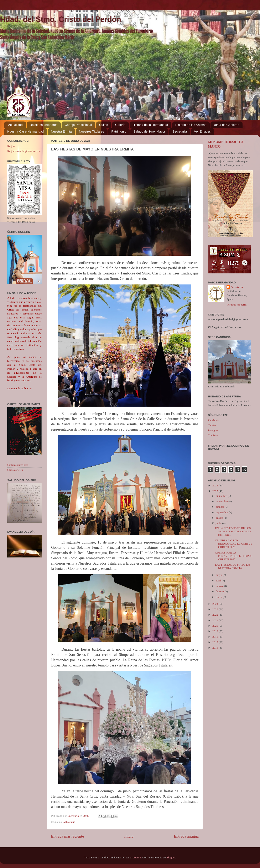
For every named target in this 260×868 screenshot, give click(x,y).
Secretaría (180, 131)
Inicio (129, 836)
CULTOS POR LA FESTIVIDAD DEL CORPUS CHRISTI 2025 (234, 556)
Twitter (212, 425)
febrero (220, 591)
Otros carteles (15, 470)
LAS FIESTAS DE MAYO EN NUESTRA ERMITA (232, 566)
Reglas (11, 146)
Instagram (214, 430)
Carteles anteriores (18, 465)
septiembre (222, 512)
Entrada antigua (186, 836)
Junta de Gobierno (226, 125)
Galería (120, 125)
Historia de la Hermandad (150, 125)
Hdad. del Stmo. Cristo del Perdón (61, 19)
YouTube (213, 435)
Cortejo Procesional (78, 125)
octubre (220, 507)
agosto (220, 518)
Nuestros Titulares (92, 131)
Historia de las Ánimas (191, 125)
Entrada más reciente (67, 836)
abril (219, 581)
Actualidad (15, 125)
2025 (215, 491)
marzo (220, 586)
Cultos (104, 125)
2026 (215, 485)
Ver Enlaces (202, 131)
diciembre (222, 496)
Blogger (171, 857)
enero (219, 597)
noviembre (222, 501)
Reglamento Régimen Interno (24, 151)
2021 (215, 620)
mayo (219, 575)
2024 (215, 604)
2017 (215, 642)
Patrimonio (119, 131)
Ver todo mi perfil (236, 305)
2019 (215, 631)
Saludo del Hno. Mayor (149, 131)
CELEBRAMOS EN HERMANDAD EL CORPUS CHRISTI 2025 (234, 544)
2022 (215, 615)
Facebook (213, 420)
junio (219, 523)
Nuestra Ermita (61, 131)
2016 (215, 648)
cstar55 (137, 857)
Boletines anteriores (44, 125)
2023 (215, 609)
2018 (215, 637)
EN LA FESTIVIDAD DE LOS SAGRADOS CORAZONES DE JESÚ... (233, 531)
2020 (215, 626)
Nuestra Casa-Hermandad (25, 131)
